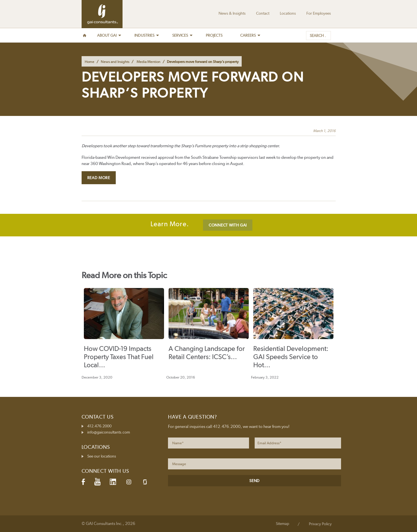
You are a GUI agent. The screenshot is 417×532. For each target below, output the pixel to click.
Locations (288, 13)
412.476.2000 (99, 426)
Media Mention (149, 62)
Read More (99, 178)
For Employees (319, 13)
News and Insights (115, 62)
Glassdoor (145, 482)
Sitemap (282, 524)
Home (89, 62)
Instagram (129, 482)
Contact (263, 13)
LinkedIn (113, 482)
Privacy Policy (320, 524)
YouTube (97, 482)
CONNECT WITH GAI (228, 225)
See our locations (102, 456)
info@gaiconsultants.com (109, 432)
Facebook (83, 482)
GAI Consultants (102, 14)
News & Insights (232, 13)
